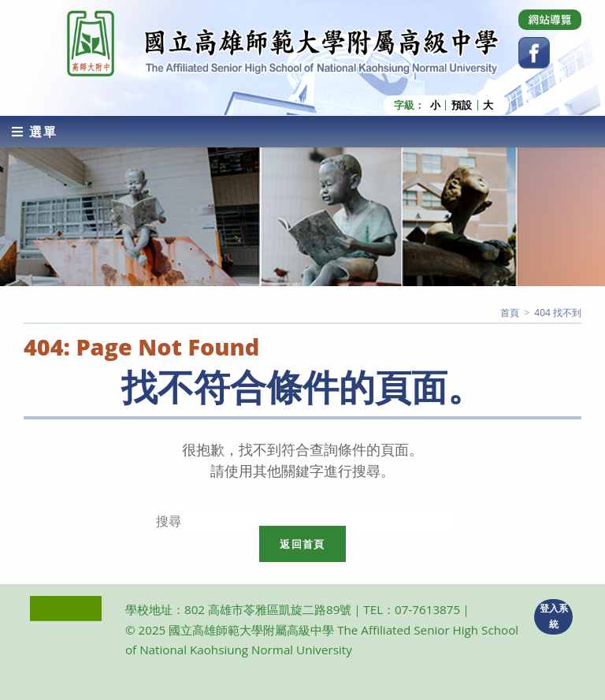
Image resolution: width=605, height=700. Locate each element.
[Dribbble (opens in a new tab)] (550, 20)
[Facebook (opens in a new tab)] (534, 53)
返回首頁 (302, 544)
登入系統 (554, 616)
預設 (462, 105)
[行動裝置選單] (35, 132)
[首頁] (510, 313)
